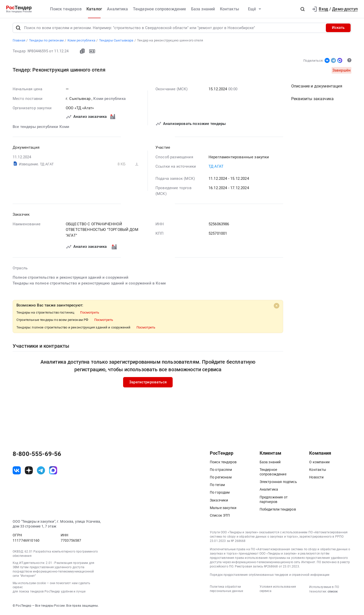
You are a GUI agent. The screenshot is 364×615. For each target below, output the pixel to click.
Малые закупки (223, 509)
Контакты (230, 9)
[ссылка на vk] (17, 472)
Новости (316, 478)
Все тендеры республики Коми (41, 128)
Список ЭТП (220, 516)
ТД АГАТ (216, 168)
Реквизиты (312, 100)
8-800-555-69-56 (37, 455)
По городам (220, 494)
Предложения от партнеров (274, 500)
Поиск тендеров (66, 9)
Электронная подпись (278, 483)
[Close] (277, 307)
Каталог (94, 9)
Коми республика (109, 100)
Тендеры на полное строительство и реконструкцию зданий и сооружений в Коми (89, 284)
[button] (303, 9)
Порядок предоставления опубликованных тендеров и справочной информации (270, 576)
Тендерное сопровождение (160, 9)
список (333, 592)
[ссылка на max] (53, 472)
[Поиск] (18, 29)
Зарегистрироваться (148, 383)
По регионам (221, 478)
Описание (317, 87)
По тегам (217, 486)
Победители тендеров (278, 510)
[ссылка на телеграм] (41, 472)
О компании (319, 463)
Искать (338, 29)
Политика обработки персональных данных (226, 590)
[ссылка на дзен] (29, 472)
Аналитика (117, 9)
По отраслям (221, 471)
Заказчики (219, 501)
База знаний (203, 9)
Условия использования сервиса (278, 590)
